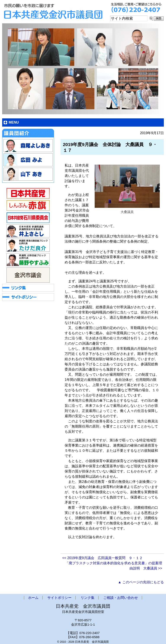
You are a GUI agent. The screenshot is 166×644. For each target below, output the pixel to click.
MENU (14, 122)
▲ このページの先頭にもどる (141, 582)
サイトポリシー (59, 598)
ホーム (33, 598)
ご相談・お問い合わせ (121, 598)
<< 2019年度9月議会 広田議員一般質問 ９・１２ (102, 558)
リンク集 (88, 598)
